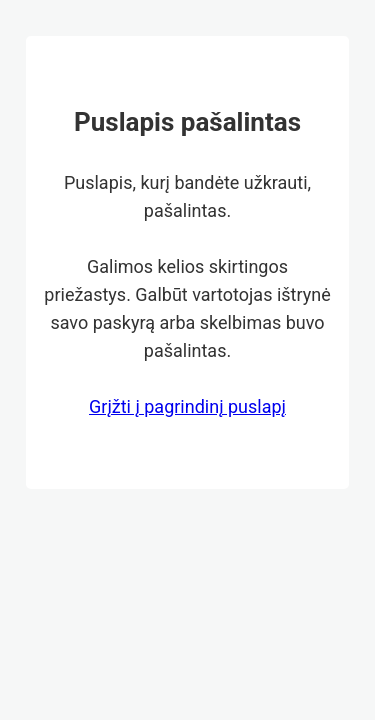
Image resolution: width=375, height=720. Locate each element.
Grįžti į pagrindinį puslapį (187, 406)
